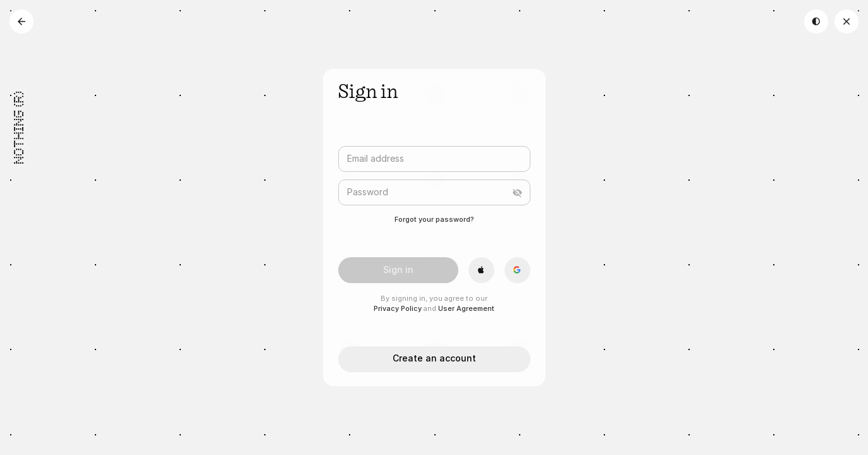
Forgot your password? (434, 219)
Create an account (434, 358)
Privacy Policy (398, 308)
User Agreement (466, 308)
